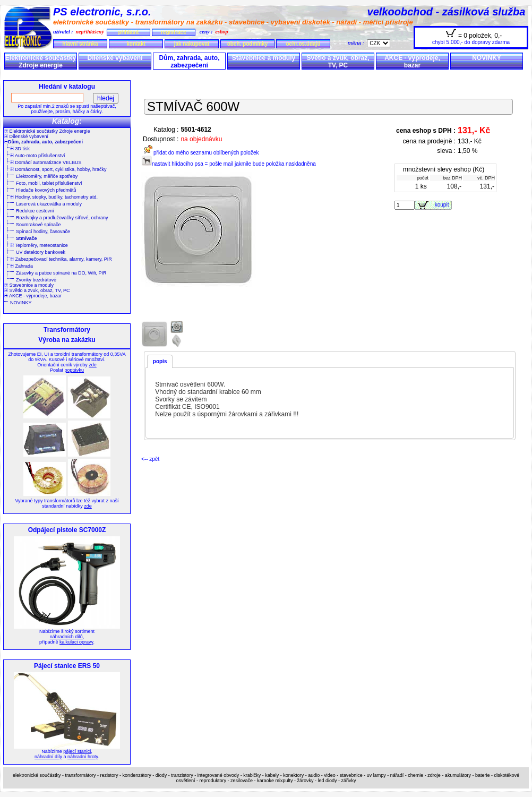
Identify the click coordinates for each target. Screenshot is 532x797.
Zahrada (22, 266)
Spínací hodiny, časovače (43, 232)
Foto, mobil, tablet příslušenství (49, 183)
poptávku (74, 370)
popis (160, 361)
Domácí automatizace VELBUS (46, 162)
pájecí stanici (77, 751)
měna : (357, 43)
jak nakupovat (192, 44)
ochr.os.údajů (303, 44)
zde (93, 365)
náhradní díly (48, 757)
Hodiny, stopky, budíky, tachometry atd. (54, 197)
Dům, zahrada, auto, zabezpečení (189, 62)
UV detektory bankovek (41, 252)
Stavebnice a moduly (264, 58)
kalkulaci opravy (76, 642)
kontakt (136, 44)
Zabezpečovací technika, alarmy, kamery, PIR (61, 259)
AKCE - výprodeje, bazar (412, 62)
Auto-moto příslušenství (38, 156)
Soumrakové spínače (38, 225)
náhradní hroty (83, 757)
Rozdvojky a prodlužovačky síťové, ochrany (62, 218)
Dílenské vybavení (115, 58)
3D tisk (20, 149)
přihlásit (128, 32)
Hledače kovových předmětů (46, 190)
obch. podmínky (248, 44)
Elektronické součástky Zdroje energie (41, 62)
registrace (174, 32)
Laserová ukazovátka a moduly (49, 204)
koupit (443, 205)
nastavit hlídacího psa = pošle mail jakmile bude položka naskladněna (229, 164)
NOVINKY (487, 58)
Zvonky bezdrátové (36, 280)
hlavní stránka (80, 44)
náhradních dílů (66, 637)
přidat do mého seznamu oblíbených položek (200, 153)
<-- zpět (150, 459)
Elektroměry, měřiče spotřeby (47, 176)
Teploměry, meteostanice (39, 245)
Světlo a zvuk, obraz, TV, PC (338, 62)
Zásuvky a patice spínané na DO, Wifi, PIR (61, 273)
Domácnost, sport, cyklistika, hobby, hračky (58, 169)
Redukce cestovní (35, 211)
